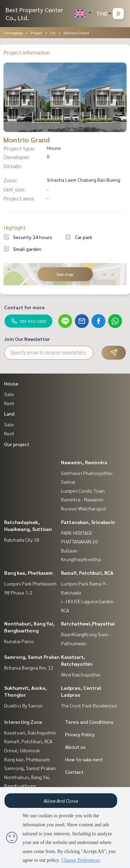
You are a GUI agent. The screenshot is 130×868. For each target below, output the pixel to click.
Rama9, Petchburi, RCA (87, 573)
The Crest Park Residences (89, 705)
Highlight (15, 227)
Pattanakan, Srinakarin (88, 522)
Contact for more (24, 307)
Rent (9, 403)
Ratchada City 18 (22, 540)
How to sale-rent (84, 759)
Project (36, 33)
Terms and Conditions (89, 722)
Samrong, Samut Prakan (32, 657)
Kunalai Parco (19, 641)
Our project (17, 444)
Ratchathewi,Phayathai (88, 623)
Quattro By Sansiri (23, 705)
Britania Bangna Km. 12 (29, 668)
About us (75, 747)
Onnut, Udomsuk (22, 750)
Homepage (13, 33)
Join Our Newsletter (27, 339)
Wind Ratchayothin (81, 674)
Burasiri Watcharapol (84, 508)
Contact (74, 772)
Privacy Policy (80, 734)
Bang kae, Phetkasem (28, 573)
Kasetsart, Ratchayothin (30, 732)
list (53, 33)
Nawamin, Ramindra (84, 462)
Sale (9, 394)
